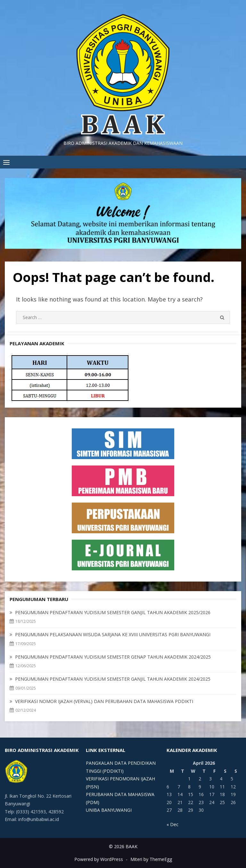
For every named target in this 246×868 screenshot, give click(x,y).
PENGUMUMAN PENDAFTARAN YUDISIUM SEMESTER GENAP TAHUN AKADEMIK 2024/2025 (113, 657)
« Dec (172, 824)
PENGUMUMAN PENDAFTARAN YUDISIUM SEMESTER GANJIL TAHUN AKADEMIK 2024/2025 (113, 679)
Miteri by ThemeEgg (151, 859)
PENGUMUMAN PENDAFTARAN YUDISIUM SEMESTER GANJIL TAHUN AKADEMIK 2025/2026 (113, 612)
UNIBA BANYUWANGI (109, 810)
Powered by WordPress (99, 859)
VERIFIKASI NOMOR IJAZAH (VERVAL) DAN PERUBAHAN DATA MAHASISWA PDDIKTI (104, 701)
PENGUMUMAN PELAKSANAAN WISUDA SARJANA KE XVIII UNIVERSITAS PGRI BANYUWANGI (113, 634)
